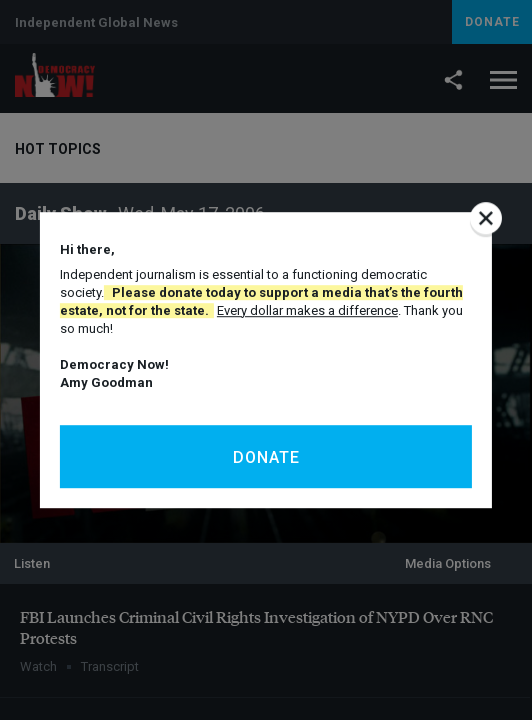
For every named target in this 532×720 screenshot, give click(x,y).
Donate (266, 457)
